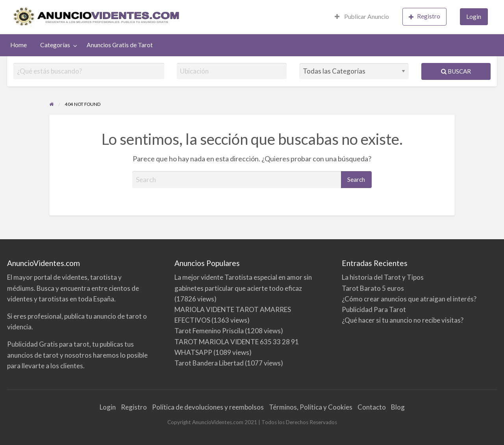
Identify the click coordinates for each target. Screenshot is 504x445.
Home (19, 45)
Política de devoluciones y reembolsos (208, 407)
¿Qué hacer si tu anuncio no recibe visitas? (403, 320)
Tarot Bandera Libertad (209, 363)
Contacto (372, 407)
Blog (398, 407)
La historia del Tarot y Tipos (383, 277)
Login (474, 17)
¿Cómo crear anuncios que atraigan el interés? (409, 299)
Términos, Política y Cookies (311, 407)
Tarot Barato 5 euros (373, 288)
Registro (424, 16)
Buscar (456, 71)
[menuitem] (362, 17)
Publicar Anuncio (362, 17)
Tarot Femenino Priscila (209, 331)
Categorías (55, 45)
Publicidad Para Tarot (374, 309)
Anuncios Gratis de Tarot (120, 45)
